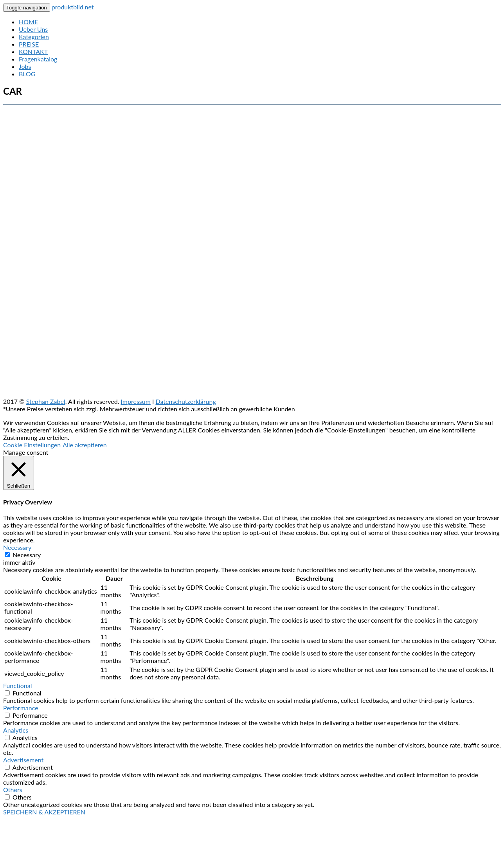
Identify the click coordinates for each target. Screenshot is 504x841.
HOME (28, 22)
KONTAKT (33, 51)
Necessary (27, 555)
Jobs (25, 66)
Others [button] (13, 790)
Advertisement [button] (23, 760)
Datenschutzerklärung (186, 401)
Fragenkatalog (38, 59)
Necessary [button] (17, 547)
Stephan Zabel (46, 401)
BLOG (27, 74)
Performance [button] (21, 708)
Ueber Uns (33, 29)
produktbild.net (73, 7)
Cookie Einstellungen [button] (32, 445)
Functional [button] (18, 685)
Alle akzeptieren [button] (85, 445)
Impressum (135, 401)
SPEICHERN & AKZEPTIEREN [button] (44, 812)
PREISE (29, 44)
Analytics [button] (16, 730)
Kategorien (34, 37)
